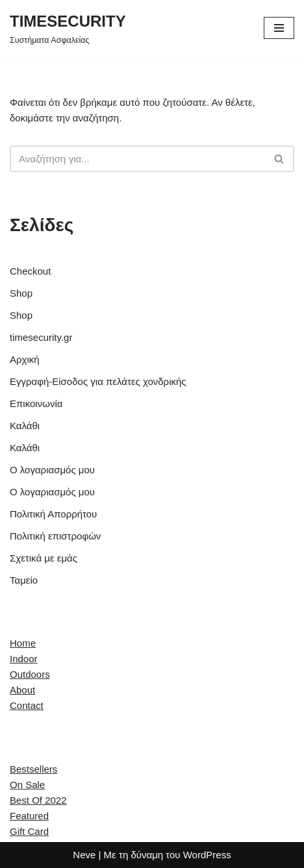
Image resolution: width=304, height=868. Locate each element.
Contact (27, 705)
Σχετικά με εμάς (44, 558)
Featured (29, 816)
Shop (21, 293)
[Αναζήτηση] (137, 159)
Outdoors (30, 674)
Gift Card (29, 831)
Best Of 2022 (38, 800)
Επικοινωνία (36, 403)
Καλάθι (25, 426)
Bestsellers (33, 769)
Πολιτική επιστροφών (55, 536)
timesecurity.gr (41, 337)
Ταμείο (24, 580)
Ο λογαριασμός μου (52, 470)
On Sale (27, 785)
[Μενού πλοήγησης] (279, 28)
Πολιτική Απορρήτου (53, 514)
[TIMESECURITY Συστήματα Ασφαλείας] (68, 28)
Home (23, 643)
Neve (84, 855)
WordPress (207, 855)
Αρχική (25, 359)
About (22, 690)
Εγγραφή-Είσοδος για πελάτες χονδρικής (98, 381)
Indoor (24, 659)
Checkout (30, 271)
